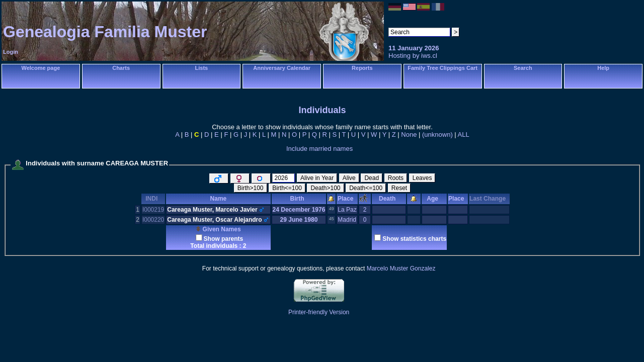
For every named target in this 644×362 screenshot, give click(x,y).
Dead (372, 178)
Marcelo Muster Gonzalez (401, 268)
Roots (396, 178)
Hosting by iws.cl (413, 56)
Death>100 (325, 188)
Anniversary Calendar (282, 68)
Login (11, 52)
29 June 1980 (299, 220)
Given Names (218, 229)
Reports (362, 68)
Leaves (422, 178)
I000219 (153, 210)
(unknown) (437, 134)
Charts (121, 68)
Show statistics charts (414, 239)
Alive (349, 178)
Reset (399, 188)
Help (603, 68)
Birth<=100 (287, 188)
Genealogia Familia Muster (105, 32)
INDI (153, 199)
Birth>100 (251, 188)
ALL (464, 134)
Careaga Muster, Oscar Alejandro (214, 220)
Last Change (489, 199)
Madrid (347, 220)
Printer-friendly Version (319, 312)
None (409, 134)
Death (389, 199)
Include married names (319, 149)
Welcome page (41, 68)
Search (523, 68)
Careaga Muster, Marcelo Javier (212, 210)
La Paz (347, 210)
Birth (299, 199)
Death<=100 (366, 188)
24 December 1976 (299, 210)
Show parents (224, 239)
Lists (202, 68)
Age (434, 199)
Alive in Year (317, 178)
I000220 (153, 220)
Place (347, 199)
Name (219, 199)
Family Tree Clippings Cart (442, 68)
